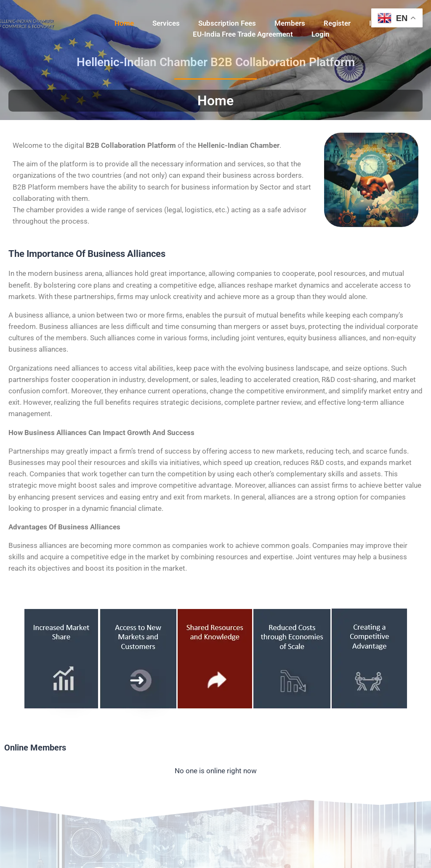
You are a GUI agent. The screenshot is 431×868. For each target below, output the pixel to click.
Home (124, 23)
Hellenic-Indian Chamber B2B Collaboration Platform (216, 62)
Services (166, 23)
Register (337, 23)
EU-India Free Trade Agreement (243, 34)
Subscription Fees (227, 23)
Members (290, 23)
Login (321, 34)
